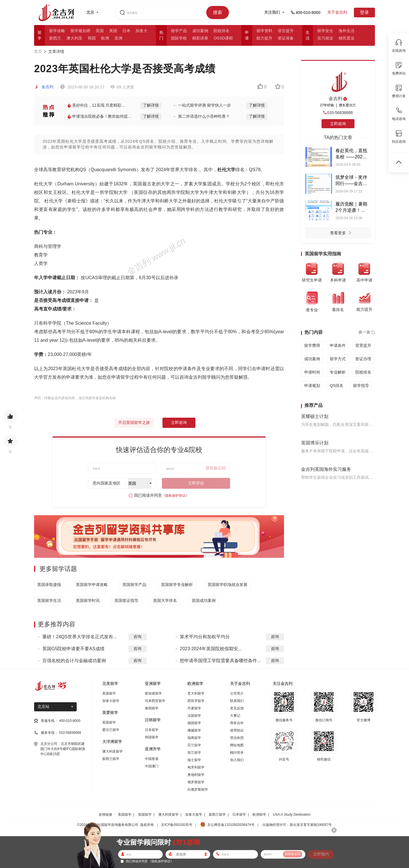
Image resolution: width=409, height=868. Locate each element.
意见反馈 (237, 708)
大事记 (235, 716)
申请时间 (312, 372)
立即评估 (196, 483)
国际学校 (179, 38)
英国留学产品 (134, 585)
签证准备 (286, 38)
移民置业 (347, 38)
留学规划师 (80, 31)
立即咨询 (179, 422)
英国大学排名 (165, 600)
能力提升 (264, 38)
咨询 (137, 637)
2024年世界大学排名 (177, 170)
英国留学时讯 (88, 600)
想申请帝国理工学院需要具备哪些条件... (220, 661)
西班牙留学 (196, 701)
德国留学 (194, 723)
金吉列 (44, 87)
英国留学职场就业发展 (228, 585)
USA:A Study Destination (292, 815)
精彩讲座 (200, 38)
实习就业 (325, 38)
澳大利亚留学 (112, 751)
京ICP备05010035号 (177, 825)
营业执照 (237, 738)
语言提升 (286, 31)
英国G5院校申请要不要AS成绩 (73, 649)
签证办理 (363, 359)
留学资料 (264, 31)
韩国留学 (152, 737)
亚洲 (118, 38)
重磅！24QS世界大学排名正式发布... (80, 637)
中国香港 (152, 759)
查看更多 (342, 233)
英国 (100, 31)
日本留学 (152, 730)
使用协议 (237, 730)
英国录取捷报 (49, 585)
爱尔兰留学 (111, 730)
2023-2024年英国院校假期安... (211, 649)
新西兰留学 (111, 759)
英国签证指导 (126, 600)
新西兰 (55, 38)
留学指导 (361, 386)
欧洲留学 (259, 815)
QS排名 (337, 386)
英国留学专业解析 (177, 585)
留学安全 (325, 31)
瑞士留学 (194, 760)
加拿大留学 (111, 701)
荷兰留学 (194, 753)
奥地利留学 (196, 775)
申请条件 (338, 345)
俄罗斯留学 (196, 782)
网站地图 (237, 745)
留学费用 (312, 345)
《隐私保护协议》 (176, 496)
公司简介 (237, 693)
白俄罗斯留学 (198, 790)
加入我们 (237, 760)
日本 (126, 31)
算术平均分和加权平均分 (205, 637)
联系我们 (237, 701)
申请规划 (312, 386)
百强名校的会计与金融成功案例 (74, 661)
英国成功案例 (204, 600)
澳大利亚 (74, 38)
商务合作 (237, 723)
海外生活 (347, 31)
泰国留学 (152, 708)
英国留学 (109, 722)
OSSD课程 (223, 38)
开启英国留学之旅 (134, 422)
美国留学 (109, 693)
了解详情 (151, 105)
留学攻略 (57, 31)
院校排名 (222, 31)
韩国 (92, 38)
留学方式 (338, 359)
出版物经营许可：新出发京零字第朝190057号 (297, 825)
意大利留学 (196, 693)
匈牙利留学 (196, 767)
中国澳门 (152, 766)
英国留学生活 (49, 600)
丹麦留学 (194, 708)
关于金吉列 (337, 12)
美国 (113, 31)
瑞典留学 (194, 738)
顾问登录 (237, 753)
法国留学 (194, 716)
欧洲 (105, 38)
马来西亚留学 (155, 701)
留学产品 (179, 31)
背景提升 (363, 345)
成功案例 (200, 31)
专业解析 (338, 372)
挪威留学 (194, 730)
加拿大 (141, 31)
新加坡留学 (153, 693)
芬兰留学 (194, 745)
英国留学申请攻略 (92, 585)
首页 (38, 51)
